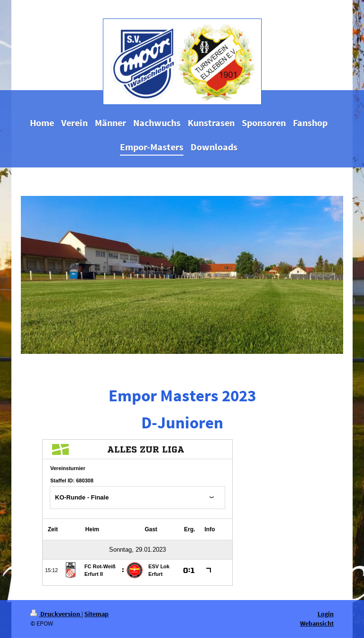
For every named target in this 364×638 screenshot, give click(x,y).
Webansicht (317, 623)
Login (326, 614)
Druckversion (56, 614)
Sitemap (96, 614)
